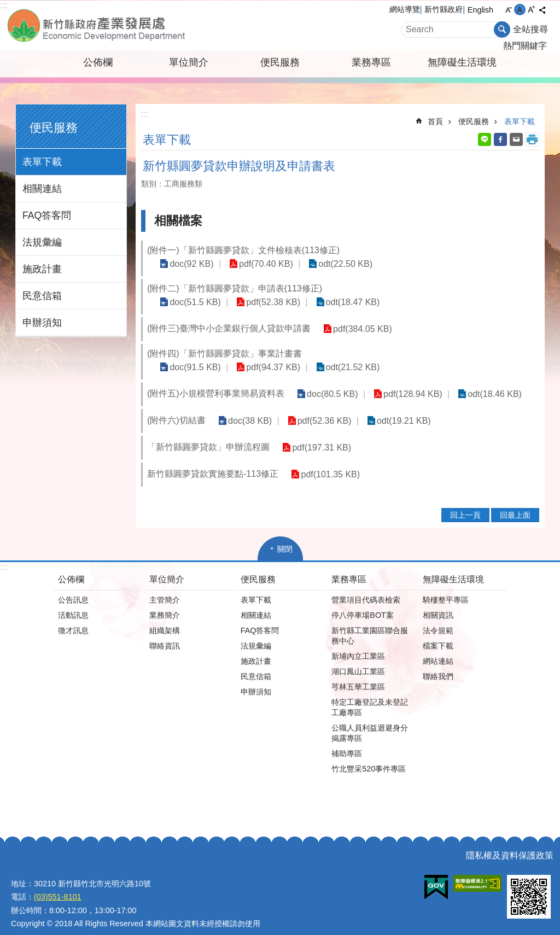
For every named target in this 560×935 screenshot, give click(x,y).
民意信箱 (42, 296)
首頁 (435, 121)
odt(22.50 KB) (336, 264)
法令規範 (438, 619)
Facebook (500, 139)
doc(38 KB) (248, 409)
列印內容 (532, 139)
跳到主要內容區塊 (6, 6)
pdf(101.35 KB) (329, 463)
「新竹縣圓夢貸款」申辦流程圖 (208, 436)
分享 (542, 10)
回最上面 (515, 504)
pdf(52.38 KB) (268, 302)
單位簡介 (189, 62)
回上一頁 (465, 504)
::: (4, 5)
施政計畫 (42, 269)
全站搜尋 (530, 29)
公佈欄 (98, 62)
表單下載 (42, 162)
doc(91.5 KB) (348, 356)
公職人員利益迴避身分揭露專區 (370, 721)
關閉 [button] (285, 537)
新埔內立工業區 (358, 645)
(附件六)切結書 (176, 409)
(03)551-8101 (57, 885)
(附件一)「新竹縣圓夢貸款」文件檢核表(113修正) (243, 250)
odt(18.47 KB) (343, 302)
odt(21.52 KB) (498, 356)
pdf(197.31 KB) (320, 436)
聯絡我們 (438, 665)
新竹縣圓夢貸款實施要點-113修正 (213, 462)
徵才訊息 (73, 619)
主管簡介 (165, 588)
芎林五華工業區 (358, 675)
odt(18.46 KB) (485, 382)
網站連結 (438, 650)
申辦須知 (42, 323)
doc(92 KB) (190, 264)
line (485, 139)
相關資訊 (438, 604)
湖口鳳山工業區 (358, 660)
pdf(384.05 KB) (361, 329)
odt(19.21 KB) (395, 409)
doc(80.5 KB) (331, 382)
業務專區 (371, 62)
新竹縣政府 (444, 9)
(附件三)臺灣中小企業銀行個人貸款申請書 (229, 328)
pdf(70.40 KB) (261, 264)
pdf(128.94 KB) (407, 382)
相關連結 (42, 189)
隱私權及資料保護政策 (510, 844)
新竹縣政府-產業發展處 (130, 25)
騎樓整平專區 (446, 588)
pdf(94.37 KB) (422, 356)
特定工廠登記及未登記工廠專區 (370, 696)
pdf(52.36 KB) (319, 409)
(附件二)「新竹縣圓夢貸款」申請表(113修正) (235, 288)
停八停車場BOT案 (363, 604)
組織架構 (165, 619)
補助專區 (347, 742)
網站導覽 (405, 9)
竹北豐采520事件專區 (369, 757)
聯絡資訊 (165, 634)
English (480, 10)
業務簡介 (165, 604)
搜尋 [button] (502, 30)
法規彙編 (42, 242)
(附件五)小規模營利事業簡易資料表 (216, 382)
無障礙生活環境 (462, 62)
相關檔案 (178, 221)
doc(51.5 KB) (193, 302)
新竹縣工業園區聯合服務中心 (370, 624)
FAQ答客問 (47, 215)
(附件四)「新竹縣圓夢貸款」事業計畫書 (224, 355)
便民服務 (280, 62)
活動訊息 (73, 604)
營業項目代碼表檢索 (366, 588)
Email (516, 139)
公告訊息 (73, 588)
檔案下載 (438, 634)
